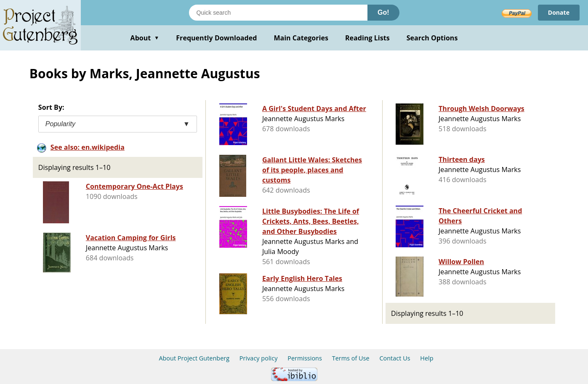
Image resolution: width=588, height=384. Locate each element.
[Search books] (278, 13)
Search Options (432, 38)
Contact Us (395, 358)
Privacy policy (259, 358)
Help (427, 358)
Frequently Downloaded (216, 38)
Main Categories (301, 38)
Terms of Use (351, 358)
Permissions (305, 358)
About (145, 38)
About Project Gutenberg (194, 358)
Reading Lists (367, 38)
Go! (383, 12)
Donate (559, 12)
